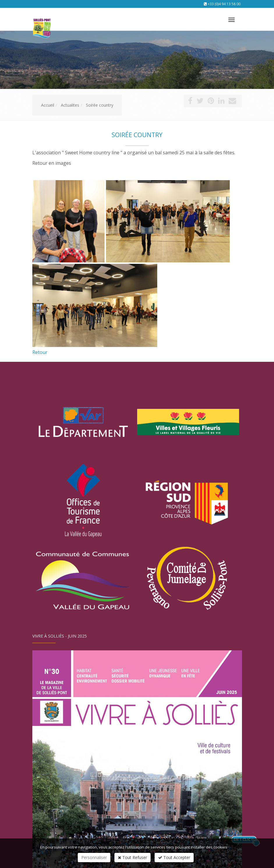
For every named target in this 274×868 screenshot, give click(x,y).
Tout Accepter (174, 857)
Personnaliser (94, 857)
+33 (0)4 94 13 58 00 (224, 4)
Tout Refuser (132, 857)
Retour (40, 352)
